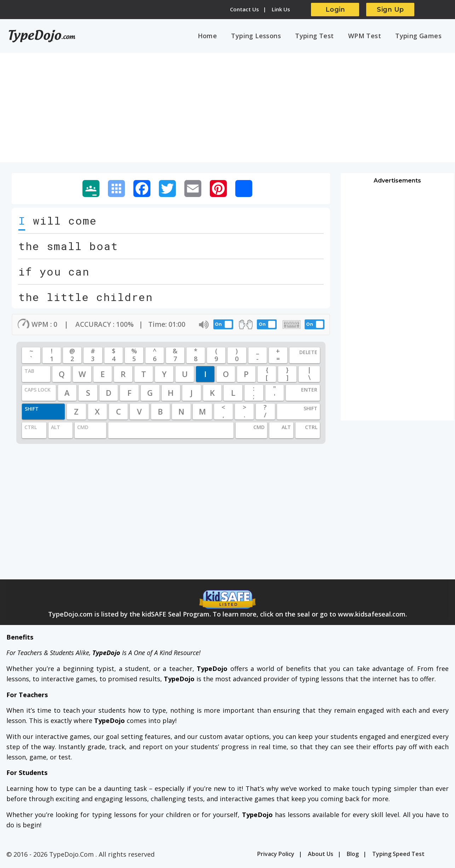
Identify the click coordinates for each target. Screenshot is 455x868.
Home (220, 36)
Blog (353, 856)
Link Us (281, 9)
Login (335, 10)
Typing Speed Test (398, 856)
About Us (321, 856)
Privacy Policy (276, 856)
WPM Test (369, 36)
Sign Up (390, 10)
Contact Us (244, 9)
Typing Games (420, 36)
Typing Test (322, 36)
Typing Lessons (266, 36)
